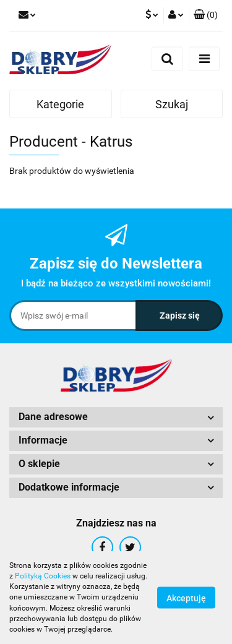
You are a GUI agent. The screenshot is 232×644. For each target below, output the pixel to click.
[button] (206, 15)
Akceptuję (186, 598)
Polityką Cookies (43, 576)
